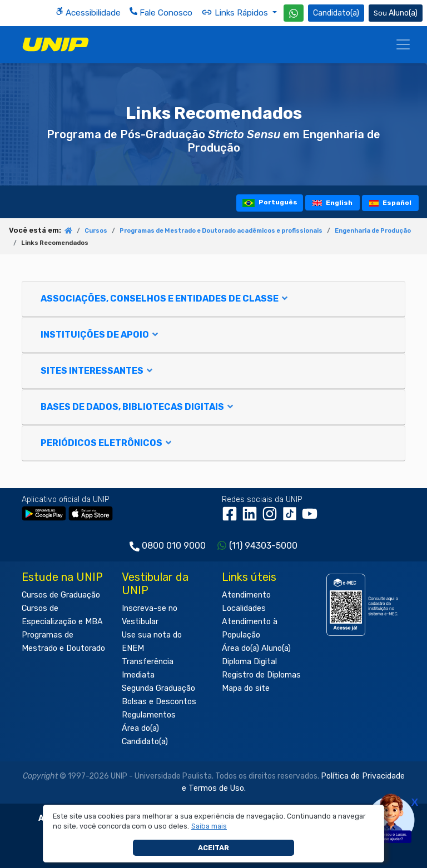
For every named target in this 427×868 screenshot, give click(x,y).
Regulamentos (149, 715)
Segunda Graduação (158, 688)
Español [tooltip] (391, 203)
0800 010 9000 (174, 546)
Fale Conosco (161, 12)
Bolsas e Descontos (159, 702)
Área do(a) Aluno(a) (256, 648)
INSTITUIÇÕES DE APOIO (100, 335)
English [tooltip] (332, 203)
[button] (209, 826)
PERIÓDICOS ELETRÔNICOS (107, 443)
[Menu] (403, 44)
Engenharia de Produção (373, 231)
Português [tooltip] (270, 203)
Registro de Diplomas (261, 675)
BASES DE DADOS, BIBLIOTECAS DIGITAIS (138, 407)
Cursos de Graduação (61, 595)
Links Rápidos (236, 12)
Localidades (244, 608)
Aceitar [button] (213, 848)
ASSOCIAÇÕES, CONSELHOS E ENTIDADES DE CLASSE (165, 298)
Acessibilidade (88, 12)
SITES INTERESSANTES (97, 371)
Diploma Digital (249, 662)
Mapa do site (246, 688)
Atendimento (246, 595)
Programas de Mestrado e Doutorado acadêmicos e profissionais (221, 231)
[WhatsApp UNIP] (294, 13)
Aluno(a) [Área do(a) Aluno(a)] (396, 13)
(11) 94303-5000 (263, 546)
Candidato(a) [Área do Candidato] (336, 13)
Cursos (96, 231)
